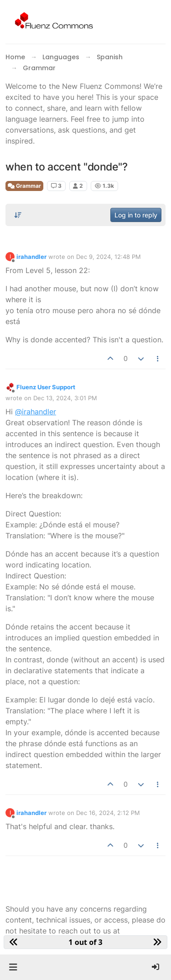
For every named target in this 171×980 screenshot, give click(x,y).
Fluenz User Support (46, 387)
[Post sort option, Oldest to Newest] (18, 215)
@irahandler (36, 412)
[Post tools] (158, 359)
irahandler (31, 257)
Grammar (24, 186)
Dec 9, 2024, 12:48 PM (109, 257)
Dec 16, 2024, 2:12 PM (108, 813)
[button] (13, 967)
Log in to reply (136, 215)
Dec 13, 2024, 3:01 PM (65, 398)
